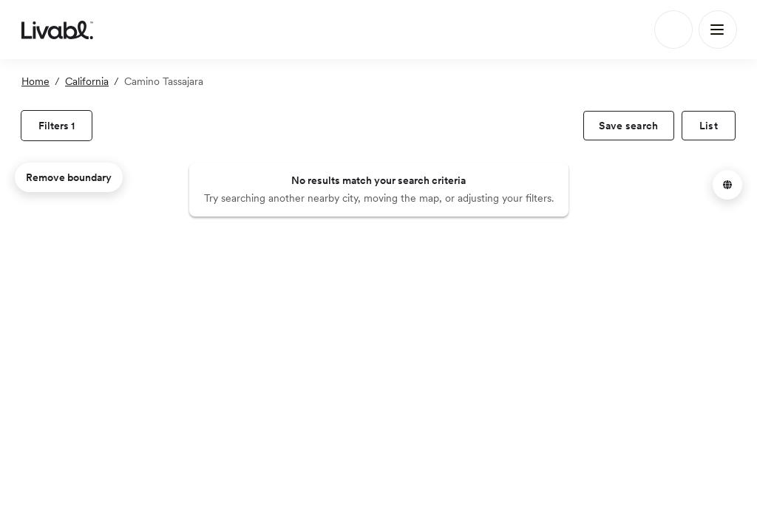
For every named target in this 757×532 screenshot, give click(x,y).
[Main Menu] (718, 30)
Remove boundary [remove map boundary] (69, 177)
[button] (727, 185)
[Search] (673, 30)
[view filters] (57, 126)
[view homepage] (57, 30)
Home (35, 81)
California (87, 81)
